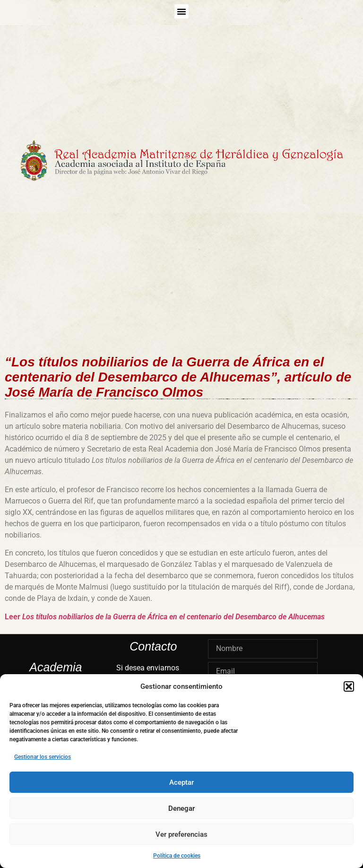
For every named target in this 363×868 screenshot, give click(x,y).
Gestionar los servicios (43, 757)
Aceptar (181, 782)
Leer (165, 617)
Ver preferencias (181, 834)
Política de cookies (177, 856)
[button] (349, 686)
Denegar (181, 808)
